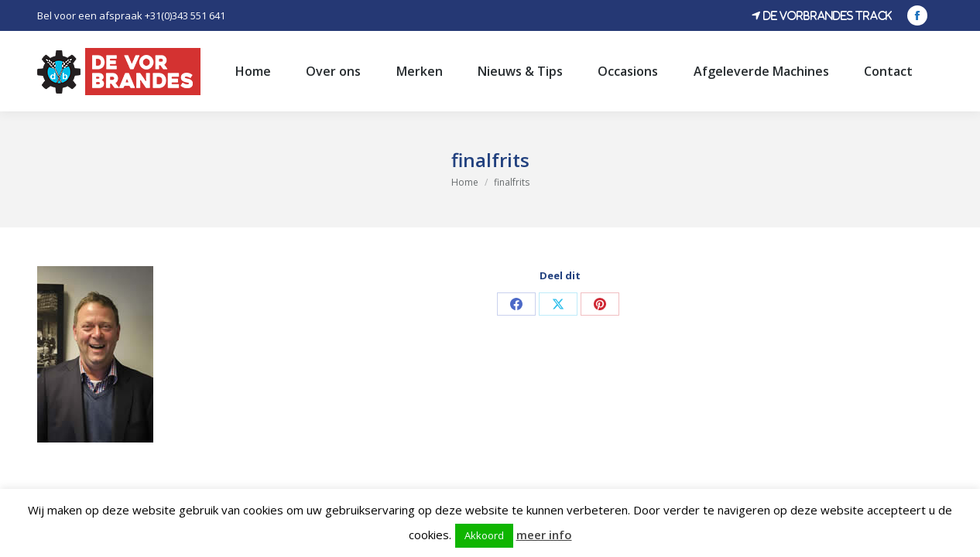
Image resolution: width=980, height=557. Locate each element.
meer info (544, 535)
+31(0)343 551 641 (185, 15)
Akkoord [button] (484, 535)
